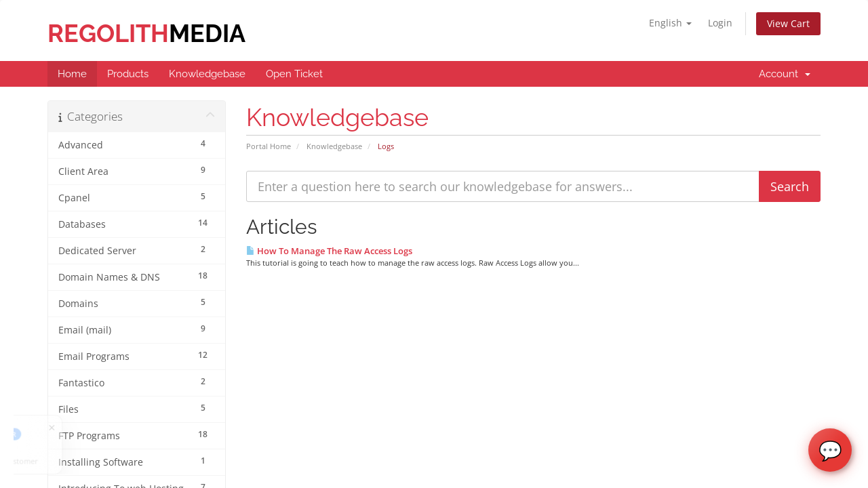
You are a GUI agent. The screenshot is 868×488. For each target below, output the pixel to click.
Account (785, 74)
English (670, 23)
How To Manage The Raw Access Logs (329, 251)
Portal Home (269, 146)
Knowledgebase (334, 146)
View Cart (788, 23)
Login (720, 23)
